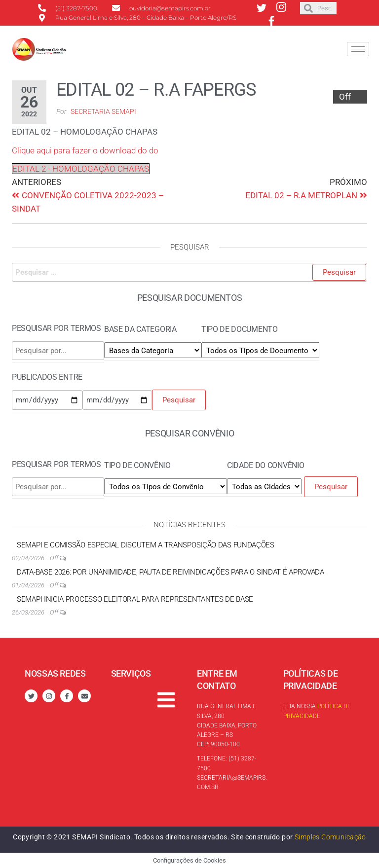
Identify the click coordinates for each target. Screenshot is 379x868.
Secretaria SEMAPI (103, 111)
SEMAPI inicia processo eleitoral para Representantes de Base (135, 599)
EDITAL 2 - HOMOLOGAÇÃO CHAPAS (81, 169)
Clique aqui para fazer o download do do (85, 150)
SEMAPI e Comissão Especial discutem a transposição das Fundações (146, 545)
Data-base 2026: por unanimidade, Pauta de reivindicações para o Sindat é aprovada (171, 572)
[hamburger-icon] (358, 49)
